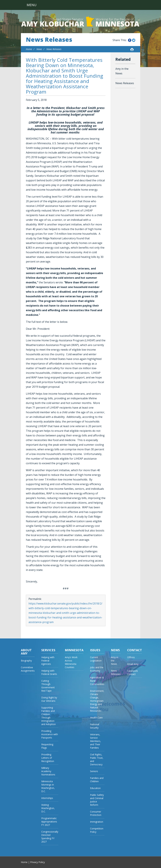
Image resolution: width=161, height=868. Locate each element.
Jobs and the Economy (97, 669)
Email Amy (133, 664)
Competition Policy (97, 830)
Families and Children (97, 780)
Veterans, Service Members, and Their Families (96, 741)
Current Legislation (96, 659)
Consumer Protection (96, 813)
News (39, 49)
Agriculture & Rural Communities (97, 681)
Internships (47, 798)
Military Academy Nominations (48, 771)
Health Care (96, 718)
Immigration (97, 822)
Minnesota (74, 650)
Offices (131, 657)
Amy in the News (122, 71)
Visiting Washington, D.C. (48, 808)
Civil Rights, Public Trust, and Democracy (97, 759)
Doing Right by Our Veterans (49, 699)
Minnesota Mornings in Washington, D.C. (48, 786)
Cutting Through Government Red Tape (48, 686)
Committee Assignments (28, 669)
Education (95, 788)
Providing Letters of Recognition (48, 758)
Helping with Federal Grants (49, 672)
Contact (135, 650)
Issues (95, 650)
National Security (95, 726)
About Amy (26, 652)
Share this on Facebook (130, 40)
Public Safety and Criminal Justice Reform (97, 800)
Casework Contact (132, 672)
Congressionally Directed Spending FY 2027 (50, 837)
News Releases (49, 40)
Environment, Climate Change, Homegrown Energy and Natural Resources (97, 701)
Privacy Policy (37, 862)
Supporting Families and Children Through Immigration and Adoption (48, 716)
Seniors (94, 771)
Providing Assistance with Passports (50, 734)
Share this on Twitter (134, 40)
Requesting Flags (47, 746)
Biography (26, 661)
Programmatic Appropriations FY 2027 (49, 822)
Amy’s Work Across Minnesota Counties (71, 662)
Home (29, 49)
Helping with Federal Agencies (48, 661)
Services (48, 650)
